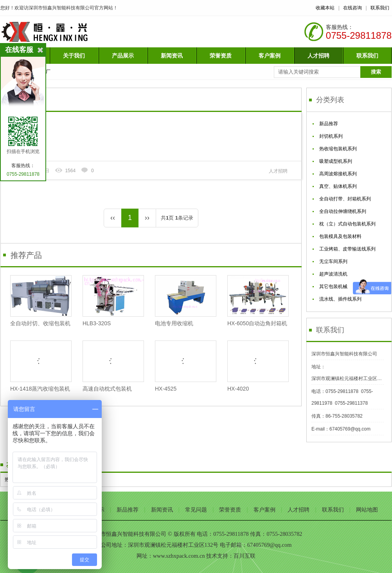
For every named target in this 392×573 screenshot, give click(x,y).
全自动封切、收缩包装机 (40, 301)
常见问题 (196, 510)
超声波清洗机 (333, 274)
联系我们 (380, 8)
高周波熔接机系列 (338, 174)
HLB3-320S (113, 301)
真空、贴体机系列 (338, 186)
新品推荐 (329, 124)
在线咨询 (352, 8)
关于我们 (74, 56)
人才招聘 (318, 56)
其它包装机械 (333, 286)
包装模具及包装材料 (340, 236)
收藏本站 (325, 8)
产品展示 (123, 56)
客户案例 (270, 56)
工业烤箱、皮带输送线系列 (347, 249)
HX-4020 (258, 366)
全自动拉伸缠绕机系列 (343, 211)
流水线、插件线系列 (340, 299)
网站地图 (367, 510)
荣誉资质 (221, 56)
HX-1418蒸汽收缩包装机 (40, 366)
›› (147, 218)
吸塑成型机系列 (336, 161)
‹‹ (113, 218)
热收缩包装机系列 (338, 149)
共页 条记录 (177, 218)
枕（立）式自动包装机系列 (347, 224)
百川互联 (245, 556)
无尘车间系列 (333, 261)
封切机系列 (331, 136)
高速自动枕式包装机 (113, 366)
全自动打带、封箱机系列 (345, 199)
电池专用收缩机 (185, 301)
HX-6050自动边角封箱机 (258, 301)
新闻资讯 (172, 56)
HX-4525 (185, 366)
